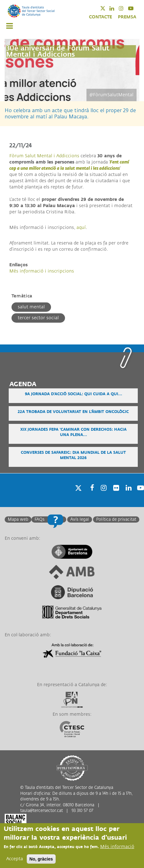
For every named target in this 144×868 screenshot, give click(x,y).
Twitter (107, 8)
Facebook (90, 496)
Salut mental (31, 307)
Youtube (135, 8)
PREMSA (127, 17)
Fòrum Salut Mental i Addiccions (44, 156)
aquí (81, 228)
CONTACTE (100, 17)
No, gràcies (41, 859)
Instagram (125, 8)
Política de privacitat (116, 519)
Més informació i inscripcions (42, 271)
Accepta (15, 859)
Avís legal (80, 519)
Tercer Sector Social (38, 318)
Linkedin (116, 8)
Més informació (117, 847)
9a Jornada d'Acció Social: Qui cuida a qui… (73, 394)
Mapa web (18, 519)
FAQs (39, 519)
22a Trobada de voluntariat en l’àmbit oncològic (73, 412)
